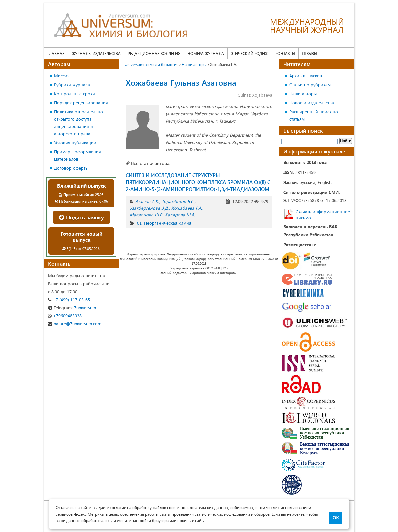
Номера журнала (206, 53)
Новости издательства (312, 102)
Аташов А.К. (147, 201)
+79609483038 (65, 315)
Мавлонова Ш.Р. (146, 214)
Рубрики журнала (72, 84)
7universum (72, 307)
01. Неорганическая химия (164, 223)
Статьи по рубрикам (310, 84)
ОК (336, 518)
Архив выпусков (306, 75)
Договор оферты (71, 168)
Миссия (62, 75)
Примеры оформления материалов (77, 155)
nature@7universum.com (75, 323)
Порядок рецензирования (81, 102)
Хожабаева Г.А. (187, 208)
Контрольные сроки (74, 93)
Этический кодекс (250, 53)
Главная (56, 53)
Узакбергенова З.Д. (149, 208)
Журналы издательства (96, 53)
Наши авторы (303, 93)
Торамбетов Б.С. (178, 201)
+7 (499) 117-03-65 (69, 299)
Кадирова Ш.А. (180, 214)
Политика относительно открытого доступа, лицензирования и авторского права (78, 122)
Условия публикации (75, 142)
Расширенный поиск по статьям (314, 115)
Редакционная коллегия (154, 53)
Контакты (285, 53)
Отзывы (309, 53)
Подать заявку (81, 217)
